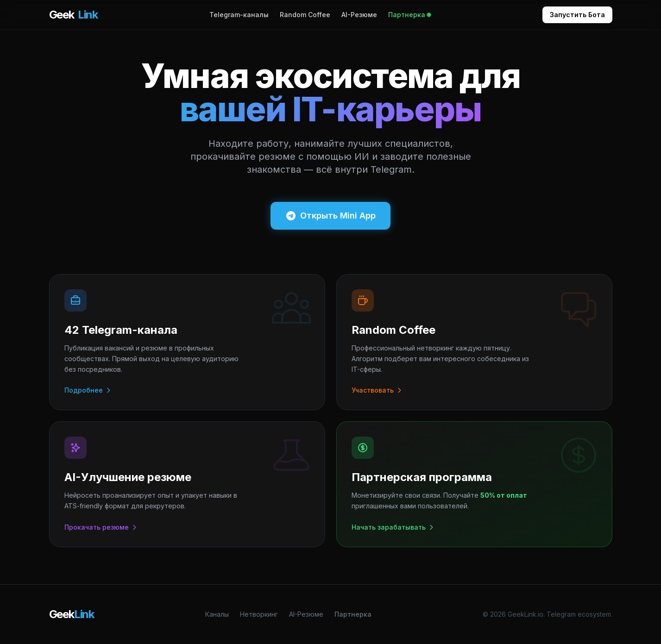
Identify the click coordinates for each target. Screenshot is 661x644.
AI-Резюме (359, 15)
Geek (73, 15)
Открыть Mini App (330, 216)
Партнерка (409, 15)
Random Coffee (305, 15)
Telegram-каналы (239, 15)
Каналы (217, 614)
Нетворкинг (259, 614)
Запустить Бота (577, 15)
